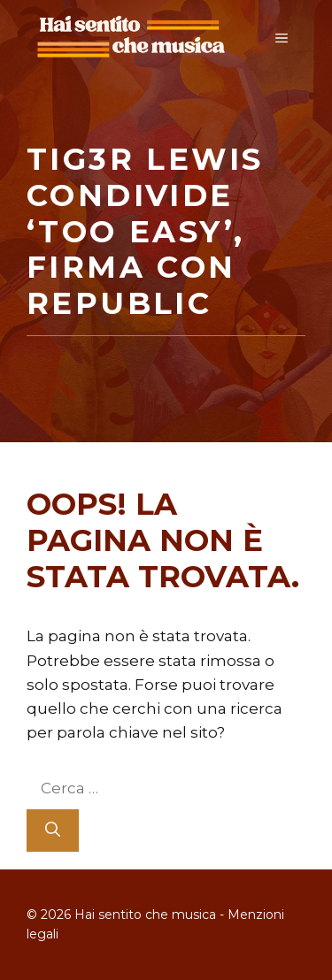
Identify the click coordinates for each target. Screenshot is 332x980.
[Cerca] (53, 831)
